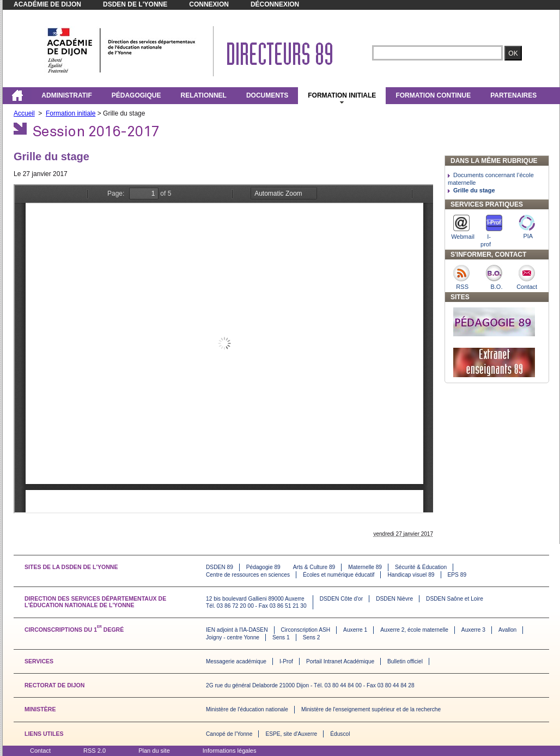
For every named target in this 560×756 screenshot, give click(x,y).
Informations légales (230, 751)
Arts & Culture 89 (314, 567)
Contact (40, 751)
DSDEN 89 (220, 567)
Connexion (209, 4)
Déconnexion (275, 4)
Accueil (24, 113)
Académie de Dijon (47, 4)
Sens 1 (281, 637)
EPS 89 (457, 575)
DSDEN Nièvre (394, 599)
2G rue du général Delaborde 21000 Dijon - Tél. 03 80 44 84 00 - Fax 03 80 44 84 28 (310, 685)
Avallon (507, 630)
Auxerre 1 (355, 630)
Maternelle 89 (365, 567)
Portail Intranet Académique (340, 661)
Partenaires (513, 95)
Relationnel (203, 95)
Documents (267, 95)
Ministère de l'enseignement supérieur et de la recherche (371, 709)
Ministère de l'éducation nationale (247, 709)
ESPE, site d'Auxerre (291, 734)
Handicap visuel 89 (411, 575)
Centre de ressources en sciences (248, 575)
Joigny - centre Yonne (233, 637)
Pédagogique (136, 95)
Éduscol (340, 734)
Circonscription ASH (306, 630)
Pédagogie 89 (263, 567)
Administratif (66, 95)
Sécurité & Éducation (421, 567)
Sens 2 (312, 637)
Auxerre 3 (473, 630)
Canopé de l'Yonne (229, 734)
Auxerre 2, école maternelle (414, 630)
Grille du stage (474, 190)
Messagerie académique (236, 661)
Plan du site (154, 751)
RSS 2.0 (95, 751)
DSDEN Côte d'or (342, 599)
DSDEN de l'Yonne (135, 4)
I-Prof (286, 661)
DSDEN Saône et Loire (455, 599)
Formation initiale (342, 95)
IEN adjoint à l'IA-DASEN (237, 630)
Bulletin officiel (405, 661)
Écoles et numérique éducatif (339, 575)
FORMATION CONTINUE (433, 95)
